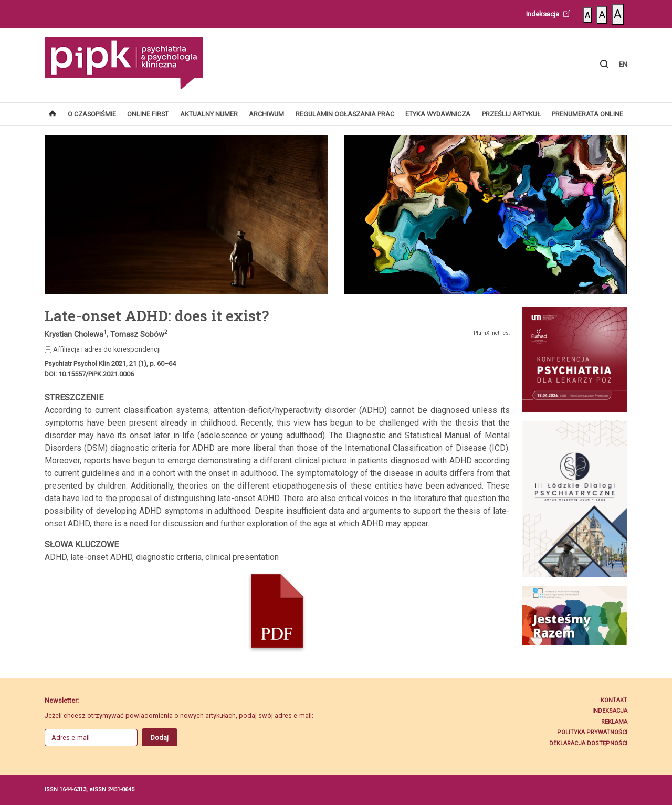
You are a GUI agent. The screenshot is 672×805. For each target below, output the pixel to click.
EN (623, 64)
